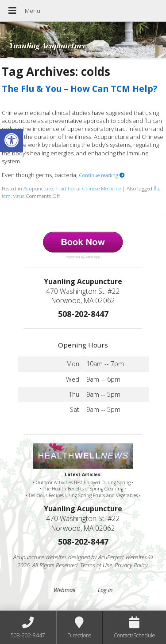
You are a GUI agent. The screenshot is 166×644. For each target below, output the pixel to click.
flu (156, 188)
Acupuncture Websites (40, 557)
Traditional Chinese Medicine (88, 188)
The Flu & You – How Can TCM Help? (79, 89)
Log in (105, 590)
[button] (12, 140)
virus (19, 196)
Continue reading (102, 175)
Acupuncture (38, 188)
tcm (6, 196)
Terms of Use (96, 565)
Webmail (64, 590)
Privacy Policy (131, 565)
